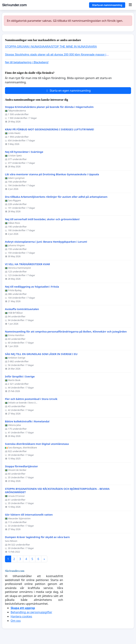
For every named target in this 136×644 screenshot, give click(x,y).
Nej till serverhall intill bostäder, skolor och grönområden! (42, 219)
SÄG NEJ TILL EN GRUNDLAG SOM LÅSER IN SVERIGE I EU (41, 354)
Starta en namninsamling (107, 5)
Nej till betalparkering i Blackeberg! (27, 62)
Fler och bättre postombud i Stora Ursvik (31, 399)
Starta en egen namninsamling (68, 91)
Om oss (16, 621)
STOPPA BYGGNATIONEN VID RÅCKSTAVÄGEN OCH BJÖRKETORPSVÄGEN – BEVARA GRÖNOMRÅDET (57, 491)
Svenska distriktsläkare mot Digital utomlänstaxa (37, 444)
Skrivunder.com (14, 5)
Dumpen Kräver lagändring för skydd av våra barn (37, 537)
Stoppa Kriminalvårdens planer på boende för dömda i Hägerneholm (49, 107)
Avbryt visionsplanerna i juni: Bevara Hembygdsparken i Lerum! (46, 242)
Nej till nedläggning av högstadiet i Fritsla (32, 287)
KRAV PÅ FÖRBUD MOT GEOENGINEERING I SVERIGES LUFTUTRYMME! (49, 129)
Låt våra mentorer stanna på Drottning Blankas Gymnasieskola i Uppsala (52, 174)
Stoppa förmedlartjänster (21, 466)
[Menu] (130, 5)
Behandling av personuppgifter (31, 612)
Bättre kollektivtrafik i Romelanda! (27, 421)
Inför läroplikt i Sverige (20, 376)
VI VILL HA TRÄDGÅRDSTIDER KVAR (27, 264)
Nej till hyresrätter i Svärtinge (24, 152)
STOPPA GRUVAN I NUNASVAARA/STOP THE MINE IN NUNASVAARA (51, 47)
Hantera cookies (21, 616)
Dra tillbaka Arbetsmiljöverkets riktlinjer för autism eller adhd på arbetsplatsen (56, 197)
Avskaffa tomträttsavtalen (22, 309)
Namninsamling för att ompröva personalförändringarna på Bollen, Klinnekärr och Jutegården (66, 332)
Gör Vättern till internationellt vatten (29, 515)
